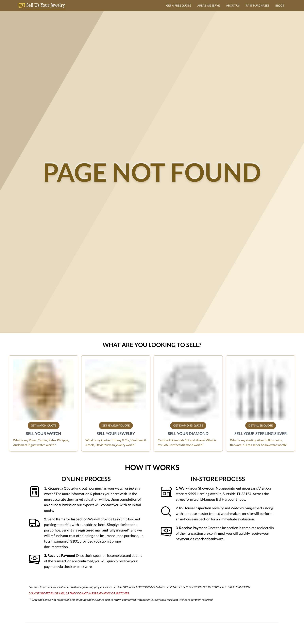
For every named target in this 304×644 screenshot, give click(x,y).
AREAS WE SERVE (209, 5)
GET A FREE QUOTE (179, 5)
